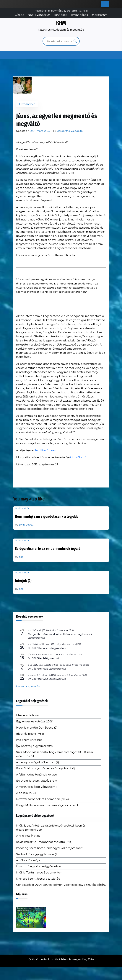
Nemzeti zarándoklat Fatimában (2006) (42, 799)
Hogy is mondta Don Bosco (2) (37, 728)
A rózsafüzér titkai (28, 836)
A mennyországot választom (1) (37, 787)
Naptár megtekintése (28, 687)
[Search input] (59, 41)
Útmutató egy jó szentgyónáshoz (39, 867)
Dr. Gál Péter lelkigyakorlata (44, 658)
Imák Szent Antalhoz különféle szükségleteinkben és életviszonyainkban (51, 828)
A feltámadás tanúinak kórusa (37, 775)
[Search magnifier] (75, 41)
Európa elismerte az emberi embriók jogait (47, 549)
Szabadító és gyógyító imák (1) (37, 854)
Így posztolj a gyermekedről (35, 746)
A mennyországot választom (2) (38, 762)
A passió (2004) (26, 793)
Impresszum (99, 15)
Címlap (19, 15)
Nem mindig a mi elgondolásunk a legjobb (47, 516)
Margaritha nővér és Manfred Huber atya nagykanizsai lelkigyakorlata (60, 636)
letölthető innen (46, 450)
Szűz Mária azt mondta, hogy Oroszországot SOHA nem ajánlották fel (55, 754)
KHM (61, 23)
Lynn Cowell (26, 525)
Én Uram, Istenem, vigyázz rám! (37, 781)
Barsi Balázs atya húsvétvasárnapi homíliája (46, 769)
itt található (78, 458)
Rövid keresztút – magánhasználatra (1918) (44, 842)
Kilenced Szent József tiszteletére (38, 879)
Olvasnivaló (27, 104)
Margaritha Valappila (70, 131)
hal (21, 557)
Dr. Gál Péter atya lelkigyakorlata (47, 648)
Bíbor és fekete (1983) (30, 734)
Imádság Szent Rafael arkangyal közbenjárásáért (49, 848)
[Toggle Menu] (105, 4)
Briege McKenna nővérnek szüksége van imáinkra (49, 805)
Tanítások (61, 15)
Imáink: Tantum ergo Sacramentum (39, 873)
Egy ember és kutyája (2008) (35, 722)
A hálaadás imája (28, 860)
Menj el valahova (28, 715)
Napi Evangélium (39, 15)
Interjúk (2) (23, 581)
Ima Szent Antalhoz (29, 740)
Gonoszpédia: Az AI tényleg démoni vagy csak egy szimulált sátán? (61, 885)
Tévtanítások (79, 15)
